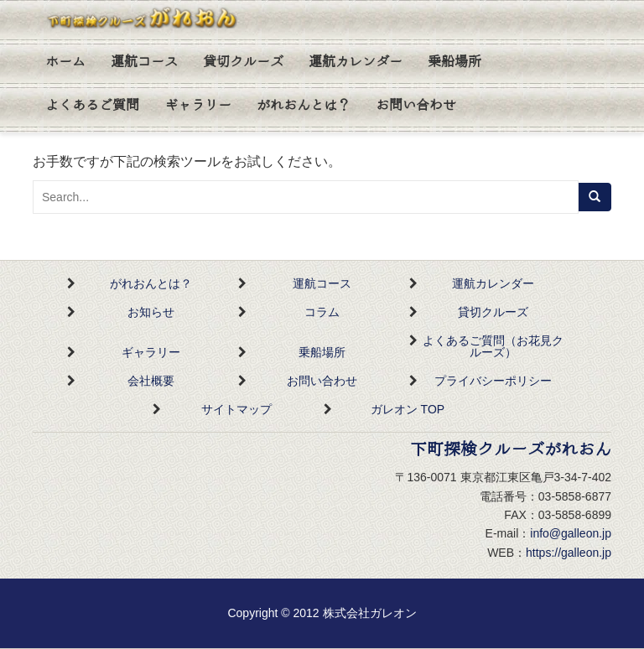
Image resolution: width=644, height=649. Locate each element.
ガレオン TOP (408, 409)
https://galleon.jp (569, 553)
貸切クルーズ (243, 62)
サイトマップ (236, 409)
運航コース (144, 62)
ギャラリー (198, 106)
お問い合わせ (416, 106)
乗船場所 (454, 62)
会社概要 (151, 381)
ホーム (65, 62)
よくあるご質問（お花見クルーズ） (493, 346)
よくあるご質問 (92, 106)
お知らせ (151, 312)
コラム (322, 312)
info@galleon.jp (571, 533)
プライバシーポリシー (493, 381)
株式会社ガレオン (370, 613)
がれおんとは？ (304, 106)
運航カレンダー (356, 62)
